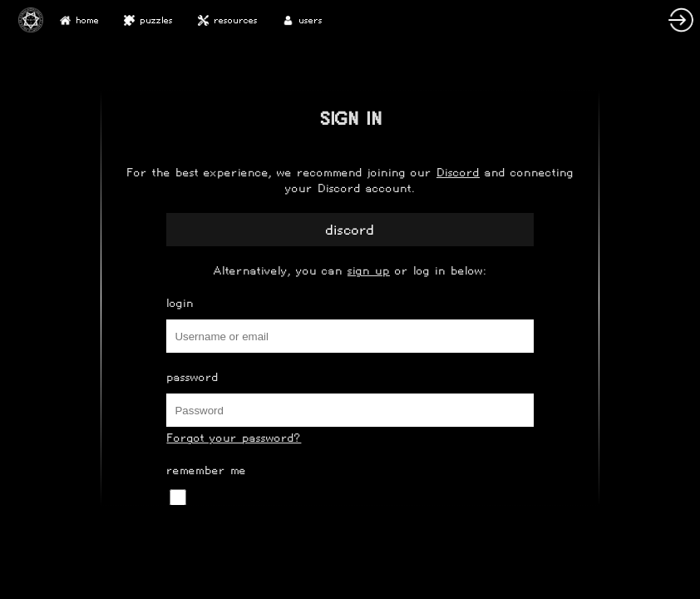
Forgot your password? (234, 438)
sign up (369, 271)
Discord (458, 173)
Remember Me (206, 470)
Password (192, 377)
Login (180, 303)
